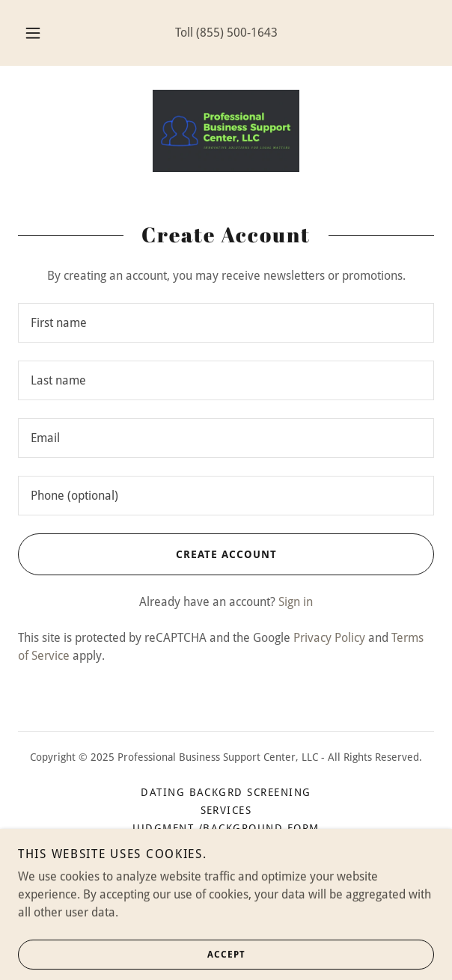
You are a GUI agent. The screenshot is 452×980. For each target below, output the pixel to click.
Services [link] (226, 810)
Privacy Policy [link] (329, 638)
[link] (226, 131)
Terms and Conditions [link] (226, 864)
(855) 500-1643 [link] (237, 33)
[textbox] (226, 323)
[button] (37, 33)
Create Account (147, 554)
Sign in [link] (296, 602)
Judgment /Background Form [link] (226, 828)
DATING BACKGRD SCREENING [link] (226, 792)
